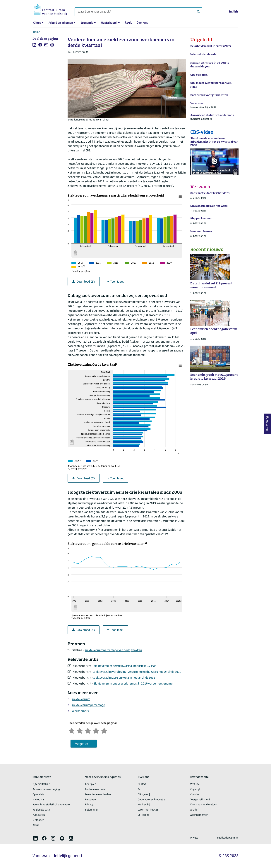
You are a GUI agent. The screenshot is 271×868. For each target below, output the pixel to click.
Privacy (89, 805)
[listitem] (34, 45)
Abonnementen (199, 815)
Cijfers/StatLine (41, 784)
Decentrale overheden (98, 795)
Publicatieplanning (228, 838)
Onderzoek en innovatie (151, 800)
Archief (194, 810)
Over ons (142, 23)
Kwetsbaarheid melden (204, 805)
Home (37, 32)
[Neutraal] (88, 730)
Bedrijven (91, 784)
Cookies (195, 795)
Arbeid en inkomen (61, 23)
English (233, 12)
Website (195, 784)
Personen (90, 800)
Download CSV (84, 282)
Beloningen (92, 810)
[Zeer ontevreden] (72, 730)
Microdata (38, 800)
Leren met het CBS (148, 810)
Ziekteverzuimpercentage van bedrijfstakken (113, 650)
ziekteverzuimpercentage (89, 705)
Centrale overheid (95, 789)
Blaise (36, 825)
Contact (142, 784)
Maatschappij (109, 23)
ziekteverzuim (81, 699)
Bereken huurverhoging (46, 789)
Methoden (38, 820)
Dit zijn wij (144, 795)
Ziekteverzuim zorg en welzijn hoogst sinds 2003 (124, 678)
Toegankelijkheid (200, 800)
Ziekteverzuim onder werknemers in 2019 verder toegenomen (134, 684)
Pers (140, 789)
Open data (38, 795)
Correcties (143, 815)
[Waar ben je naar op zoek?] (138, 12)
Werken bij (144, 805)
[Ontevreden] (80, 730)
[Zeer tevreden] (104, 730)
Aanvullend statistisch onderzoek (51, 805)
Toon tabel (115, 282)
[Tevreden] (96, 730)
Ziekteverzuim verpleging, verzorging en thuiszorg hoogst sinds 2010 (137, 672)
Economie (87, 23)
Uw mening (267, 424)
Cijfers (37, 23)
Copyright (196, 789)
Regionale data (41, 810)
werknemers (80, 711)
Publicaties (39, 815)
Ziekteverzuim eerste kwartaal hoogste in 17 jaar (125, 666)
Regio (128, 23)
